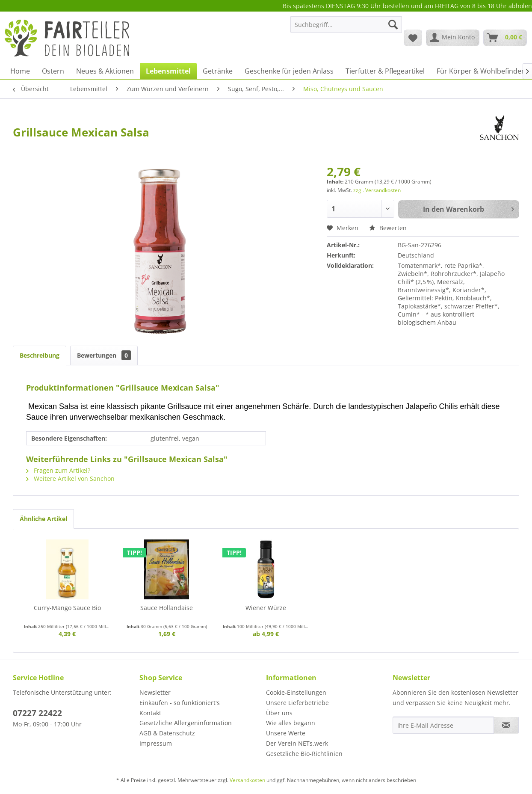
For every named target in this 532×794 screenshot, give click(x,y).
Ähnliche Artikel (43, 519)
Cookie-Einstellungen (296, 692)
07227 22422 (37, 713)
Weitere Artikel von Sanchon (70, 478)
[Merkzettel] (413, 38)
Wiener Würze (266, 608)
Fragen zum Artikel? (58, 470)
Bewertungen (104, 355)
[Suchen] (393, 24)
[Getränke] (218, 71)
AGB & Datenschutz (167, 733)
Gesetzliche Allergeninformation (186, 723)
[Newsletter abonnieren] (506, 725)
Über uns (279, 713)
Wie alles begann (291, 723)
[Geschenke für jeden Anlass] (289, 71)
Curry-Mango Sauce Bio (67, 608)
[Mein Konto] (453, 38)
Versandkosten (247, 780)
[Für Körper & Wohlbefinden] (481, 71)
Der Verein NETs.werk (297, 743)
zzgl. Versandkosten (377, 190)
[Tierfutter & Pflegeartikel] (385, 71)
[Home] (20, 71)
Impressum (156, 743)
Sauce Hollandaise (167, 608)
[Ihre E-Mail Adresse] (443, 725)
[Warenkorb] (505, 38)
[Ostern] (53, 71)
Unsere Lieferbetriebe (297, 703)
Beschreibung (40, 355)
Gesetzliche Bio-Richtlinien (304, 754)
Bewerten (388, 228)
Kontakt (150, 713)
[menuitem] (346, 28)
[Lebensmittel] (168, 71)
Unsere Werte (286, 733)
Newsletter (155, 692)
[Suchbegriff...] (346, 24)
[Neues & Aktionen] (105, 71)
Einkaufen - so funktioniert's (180, 703)
